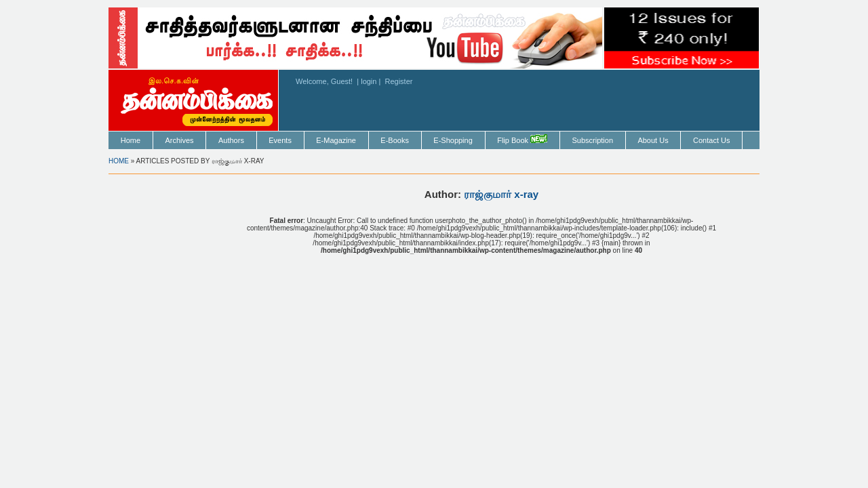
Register (398, 81)
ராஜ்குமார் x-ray (501, 194)
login (369, 81)
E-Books (395, 140)
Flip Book (522, 139)
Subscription (592, 140)
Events (280, 140)
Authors (231, 140)
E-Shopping (453, 140)
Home (131, 140)
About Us (653, 140)
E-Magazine (336, 140)
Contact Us (711, 140)
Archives (179, 140)
